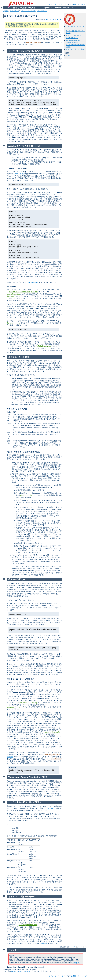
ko (57, 19)
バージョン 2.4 (42, 11)
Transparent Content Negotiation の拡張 (73, 41)
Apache (6, 11)
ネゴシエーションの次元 (17, 409)
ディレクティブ (63, 4)
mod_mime (50, 808)
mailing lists (76, 963)
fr (51, 19)
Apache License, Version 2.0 (21, 971)
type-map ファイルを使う (18, 168)
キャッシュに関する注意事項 (76, 49)
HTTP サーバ (15, 11)
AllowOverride (14, 294)
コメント (69, 56)
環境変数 (10, 757)
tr (61, 19)
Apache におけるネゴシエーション (25, 146)
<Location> (25, 292)
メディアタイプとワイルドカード (21, 600)
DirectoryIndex (14, 323)
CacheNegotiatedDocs (28, 925)
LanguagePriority (28, 495)
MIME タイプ (20, 174)
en (47, 19)
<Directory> (14, 292)
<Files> (34, 292)
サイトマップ (82, 4)
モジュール (53, 4)
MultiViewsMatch (43, 346)
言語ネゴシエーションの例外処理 (21, 679)
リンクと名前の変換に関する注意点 (25, 802)
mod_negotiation (34, 43)
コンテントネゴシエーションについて (26, 51)
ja (54, 19)
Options (10, 296)
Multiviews (12, 287)
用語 (75, 4)
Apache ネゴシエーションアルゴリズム (23, 452)
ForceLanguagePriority (27, 703)
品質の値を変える (72, 38)
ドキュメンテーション (28, 11)
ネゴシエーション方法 (73, 35)
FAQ (71, 4)
